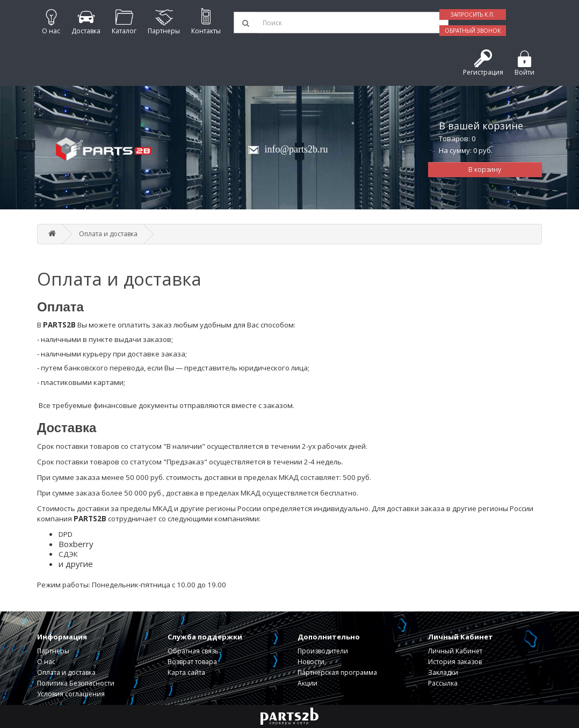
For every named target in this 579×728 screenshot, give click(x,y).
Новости (311, 662)
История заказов (455, 662)
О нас (46, 662)
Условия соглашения (71, 694)
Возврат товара (192, 662)
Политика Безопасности (76, 683)
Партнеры (53, 651)
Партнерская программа (337, 672)
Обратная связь (193, 651)
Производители (323, 651)
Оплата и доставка (108, 234)
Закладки (443, 672)
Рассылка (443, 683)
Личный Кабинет (455, 651)
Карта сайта (186, 672)
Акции (307, 683)
